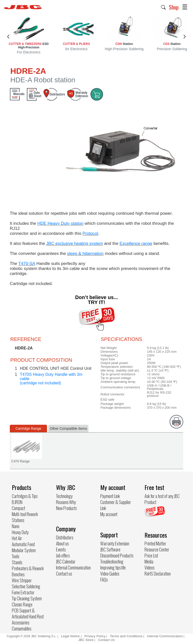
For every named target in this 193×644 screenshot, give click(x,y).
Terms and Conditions (126, 636)
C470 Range (20, 461)
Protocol (90, 233)
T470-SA (27, 264)
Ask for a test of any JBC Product (162, 499)
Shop (174, 7)
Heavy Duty (20, 532)
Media (149, 561)
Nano (16, 526)
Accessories (20, 622)
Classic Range (22, 604)
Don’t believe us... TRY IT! (96, 300)
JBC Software (110, 549)
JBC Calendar (66, 561)
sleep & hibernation (85, 254)
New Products (66, 508)
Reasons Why (66, 502)
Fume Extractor (23, 592)
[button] (163, 7)
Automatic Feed (23, 544)
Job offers (63, 555)
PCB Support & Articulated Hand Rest (28, 613)
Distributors (65, 537)
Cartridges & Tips (25, 496)
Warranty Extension (115, 543)
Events (61, 549)
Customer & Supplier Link (116, 505)
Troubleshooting (112, 561)
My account (109, 514)
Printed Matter (155, 543)
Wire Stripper (22, 580)
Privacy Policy (95, 636)
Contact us (64, 574)
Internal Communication (73, 567)
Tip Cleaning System (27, 598)
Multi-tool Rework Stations (25, 517)
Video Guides (110, 574)
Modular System (24, 550)
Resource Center (157, 549)
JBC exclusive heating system (75, 243)
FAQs (104, 580)
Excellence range (136, 243)
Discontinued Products (117, 555)
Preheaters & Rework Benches (28, 571)
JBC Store (86, 640)
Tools (15, 556)
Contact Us (106, 640)
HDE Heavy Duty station (60, 223)
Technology (64, 496)
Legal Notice (71, 636)
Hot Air (17, 538)
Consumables (21, 628)
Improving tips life (113, 567)
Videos (149, 567)
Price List (151, 555)
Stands (17, 562)
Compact (18, 508)
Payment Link (110, 496)
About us (62, 543)
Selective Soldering (26, 586)
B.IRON (17, 502)
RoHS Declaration (158, 574)
